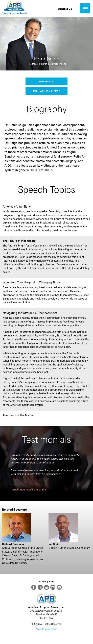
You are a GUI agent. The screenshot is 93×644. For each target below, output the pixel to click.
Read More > (42, 170)
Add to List (46, 81)
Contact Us (65, 9)
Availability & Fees (46, 91)
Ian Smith (54, 544)
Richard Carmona (13, 544)
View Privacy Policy (46, 629)
